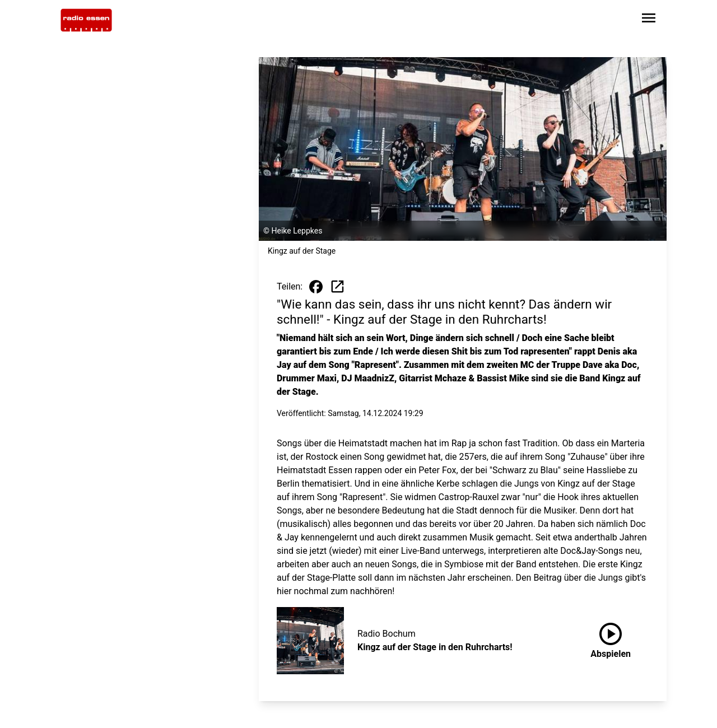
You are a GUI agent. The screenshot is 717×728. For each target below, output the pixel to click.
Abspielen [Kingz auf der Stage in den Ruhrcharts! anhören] (611, 638)
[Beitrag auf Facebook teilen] (316, 287)
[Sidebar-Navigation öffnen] (649, 20)
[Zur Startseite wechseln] (86, 20)
